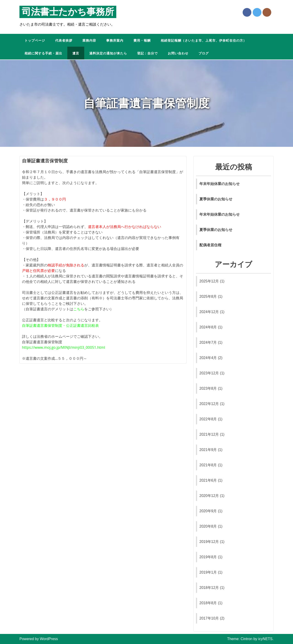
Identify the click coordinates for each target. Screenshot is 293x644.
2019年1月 (208, 572)
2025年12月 (209, 281)
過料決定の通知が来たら (108, 53)
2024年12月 (209, 312)
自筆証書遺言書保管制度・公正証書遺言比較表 (60, 325)
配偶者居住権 (210, 245)
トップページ (35, 41)
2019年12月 (209, 542)
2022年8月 (208, 419)
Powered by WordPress (39, 639)
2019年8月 (208, 557)
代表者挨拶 (64, 41)
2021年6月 (208, 480)
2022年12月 (209, 404)
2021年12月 (209, 434)
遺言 (76, 53)
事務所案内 (115, 41)
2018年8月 (208, 603)
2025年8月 (208, 297)
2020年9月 (208, 511)
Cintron (247, 639)
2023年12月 (209, 373)
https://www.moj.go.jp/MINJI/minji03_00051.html (64, 347)
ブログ (204, 53)
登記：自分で (147, 53)
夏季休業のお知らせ (216, 199)
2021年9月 (208, 450)
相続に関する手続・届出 (43, 53)
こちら (79, 309)
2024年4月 (208, 358)
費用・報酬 (142, 41)
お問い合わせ (178, 53)
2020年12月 (209, 496)
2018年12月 (209, 588)
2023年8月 (208, 388)
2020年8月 (208, 526)
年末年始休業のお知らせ (220, 184)
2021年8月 (208, 465)
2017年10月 (209, 618)
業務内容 (89, 41)
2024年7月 (208, 342)
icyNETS (265, 639)
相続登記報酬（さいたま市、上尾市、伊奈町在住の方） (204, 41)
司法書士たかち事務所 (68, 12)
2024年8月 (208, 327)
